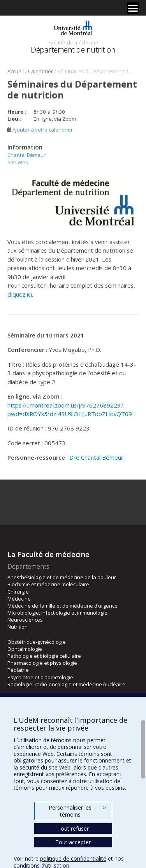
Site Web (18, 162)
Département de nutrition (73, 50)
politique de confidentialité (73, 858)
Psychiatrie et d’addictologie (40, 677)
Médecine (19, 599)
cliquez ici (20, 294)
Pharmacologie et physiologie (42, 663)
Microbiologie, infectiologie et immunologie (57, 613)
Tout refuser (73, 828)
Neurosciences (25, 620)
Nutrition (18, 627)
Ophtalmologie (25, 649)
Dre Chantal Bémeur (96, 457)
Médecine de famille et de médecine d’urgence (62, 606)
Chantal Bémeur (26, 155)
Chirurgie (18, 592)
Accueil (16, 71)
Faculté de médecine (73, 42)
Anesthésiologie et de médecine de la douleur (62, 577)
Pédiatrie (18, 670)
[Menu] (133, 8)
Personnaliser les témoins (77, 811)
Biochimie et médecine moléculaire (48, 584)
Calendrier (40, 71)
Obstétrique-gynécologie (37, 642)
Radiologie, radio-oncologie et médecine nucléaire (66, 684)
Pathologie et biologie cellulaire (44, 656)
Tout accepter (73, 842)
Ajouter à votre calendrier (40, 130)
